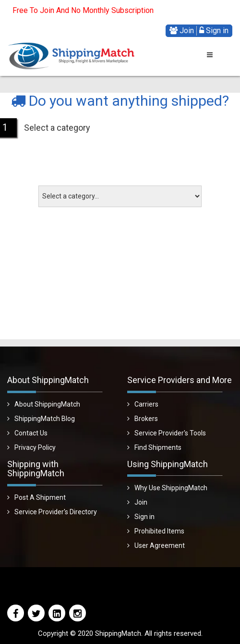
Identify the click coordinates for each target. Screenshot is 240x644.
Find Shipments (158, 447)
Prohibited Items (159, 531)
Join (182, 31)
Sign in (214, 31)
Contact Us (31, 433)
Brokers (146, 419)
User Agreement (160, 545)
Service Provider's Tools (170, 433)
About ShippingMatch (47, 404)
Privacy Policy (35, 447)
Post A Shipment (40, 497)
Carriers (146, 404)
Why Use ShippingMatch (171, 488)
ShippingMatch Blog (45, 419)
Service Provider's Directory (56, 512)
